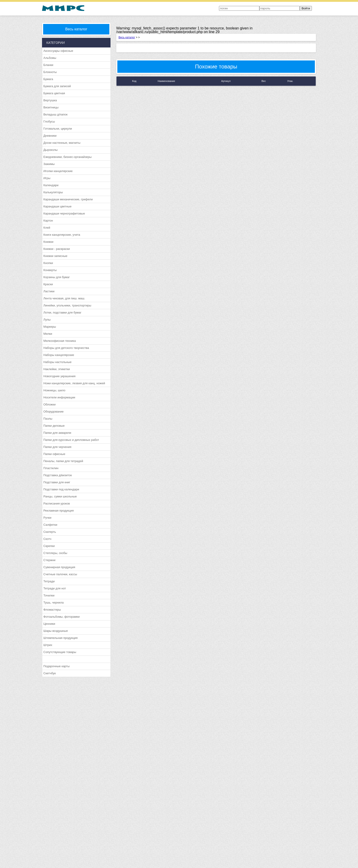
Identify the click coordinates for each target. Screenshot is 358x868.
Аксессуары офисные (58, 51)
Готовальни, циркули (58, 129)
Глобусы (49, 122)
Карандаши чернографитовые (64, 213)
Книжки (48, 242)
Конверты (50, 270)
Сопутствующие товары (60, 652)
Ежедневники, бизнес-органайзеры (67, 157)
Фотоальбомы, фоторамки (62, 617)
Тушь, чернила (54, 603)
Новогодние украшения (59, 376)
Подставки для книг (57, 482)
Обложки (49, 404)
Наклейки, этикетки (57, 369)
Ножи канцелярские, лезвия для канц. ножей (74, 383)
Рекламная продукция (59, 511)
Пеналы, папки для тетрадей (63, 461)
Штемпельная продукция (61, 638)
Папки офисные (54, 454)
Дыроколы (50, 150)
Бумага (48, 79)
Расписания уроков (57, 503)
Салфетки (50, 525)
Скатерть (50, 532)
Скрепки (49, 546)
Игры (47, 178)
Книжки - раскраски (57, 249)
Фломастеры (52, 610)
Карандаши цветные (57, 206)
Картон (48, 221)
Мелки (48, 334)
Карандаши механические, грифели (68, 199)
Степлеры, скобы (55, 553)
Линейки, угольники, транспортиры (67, 305)
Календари (51, 185)
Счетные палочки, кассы (60, 574)
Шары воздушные (56, 631)
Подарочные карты (57, 666)
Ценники (49, 624)
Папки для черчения (57, 447)
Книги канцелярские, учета (62, 235)
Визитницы (51, 107)
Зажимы (49, 164)
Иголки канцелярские (58, 171)
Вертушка (50, 100)
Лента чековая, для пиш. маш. (64, 298)
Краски (48, 284)
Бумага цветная (54, 93)
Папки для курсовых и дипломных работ (71, 440)
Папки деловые (54, 426)
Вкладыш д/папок (55, 114)
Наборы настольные (57, 362)
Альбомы (50, 58)
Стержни (49, 560)
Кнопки (48, 263)
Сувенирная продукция (59, 567)
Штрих (48, 645)
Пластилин (51, 468)
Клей (47, 228)
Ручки (47, 518)
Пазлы (48, 419)
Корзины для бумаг (57, 277)
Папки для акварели (57, 433)
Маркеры (50, 327)
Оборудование (53, 412)
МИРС (63, 8)
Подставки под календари (61, 489)
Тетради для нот (55, 588)
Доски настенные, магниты (62, 143)
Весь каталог (76, 29)
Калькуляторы (53, 192)
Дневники (50, 136)
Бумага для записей (57, 86)
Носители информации (59, 397)
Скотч (47, 539)
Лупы (47, 320)
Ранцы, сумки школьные (60, 496)
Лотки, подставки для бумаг (62, 312)
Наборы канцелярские (59, 355)
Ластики (49, 291)
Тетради (49, 581)
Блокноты (50, 72)
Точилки (49, 595)
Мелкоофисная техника (60, 341)
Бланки (48, 65)
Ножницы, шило (54, 390)
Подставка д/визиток (58, 475)
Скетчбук (50, 673)
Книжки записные (55, 256)
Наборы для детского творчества (66, 348)
